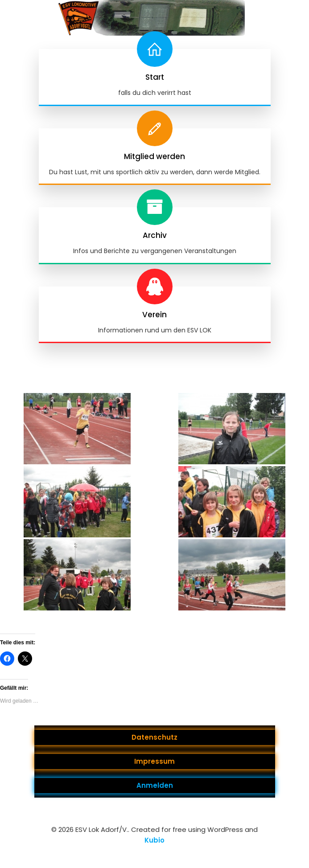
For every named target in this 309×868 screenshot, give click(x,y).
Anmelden (155, 785)
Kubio (154, 840)
